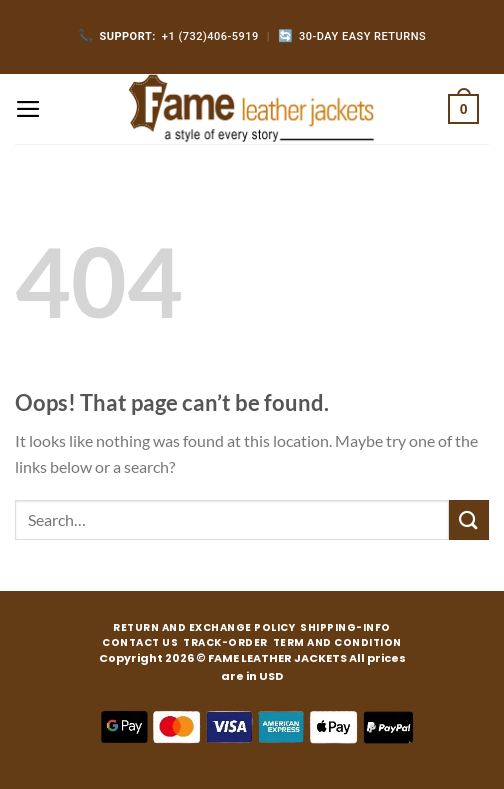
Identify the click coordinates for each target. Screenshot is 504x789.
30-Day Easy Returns (352, 36)
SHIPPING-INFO (345, 628)
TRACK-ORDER (225, 643)
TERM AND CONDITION (337, 643)
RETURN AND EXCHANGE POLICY (204, 628)
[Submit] (469, 519)
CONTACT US (140, 643)
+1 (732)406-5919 (168, 36)
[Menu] (28, 109)
